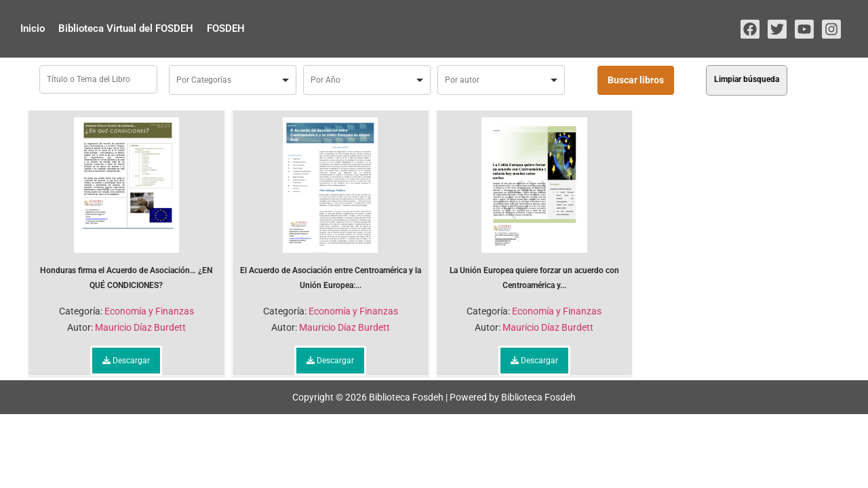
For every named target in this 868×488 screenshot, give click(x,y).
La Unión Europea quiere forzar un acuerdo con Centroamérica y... (534, 204)
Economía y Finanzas (149, 311)
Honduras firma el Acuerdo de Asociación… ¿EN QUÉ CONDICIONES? (126, 204)
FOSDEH (226, 28)
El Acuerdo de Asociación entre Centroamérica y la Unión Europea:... (331, 204)
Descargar (126, 361)
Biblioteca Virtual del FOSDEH (126, 28)
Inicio (33, 28)
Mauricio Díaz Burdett (140, 327)
